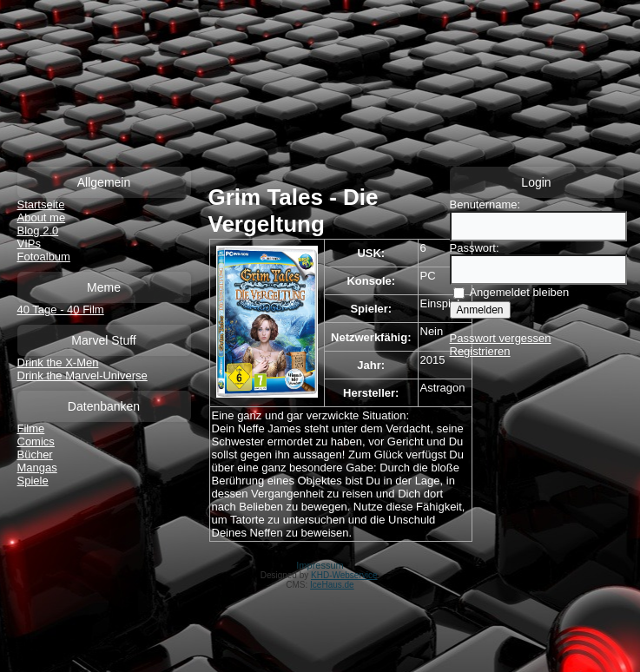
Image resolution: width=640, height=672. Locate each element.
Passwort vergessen (501, 338)
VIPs (29, 244)
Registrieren (480, 351)
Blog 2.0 (38, 231)
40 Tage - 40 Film (61, 310)
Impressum (320, 565)
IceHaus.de (332, 585)
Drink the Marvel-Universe (82, 376)
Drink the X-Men (58, 362)
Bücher (35, 455)
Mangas (37, 468)
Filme (31, 428)
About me (42, 217)
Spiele (33, 481)
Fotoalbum (44, 257)
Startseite (41, 204)
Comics (36, 441)
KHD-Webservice (344, 575)
